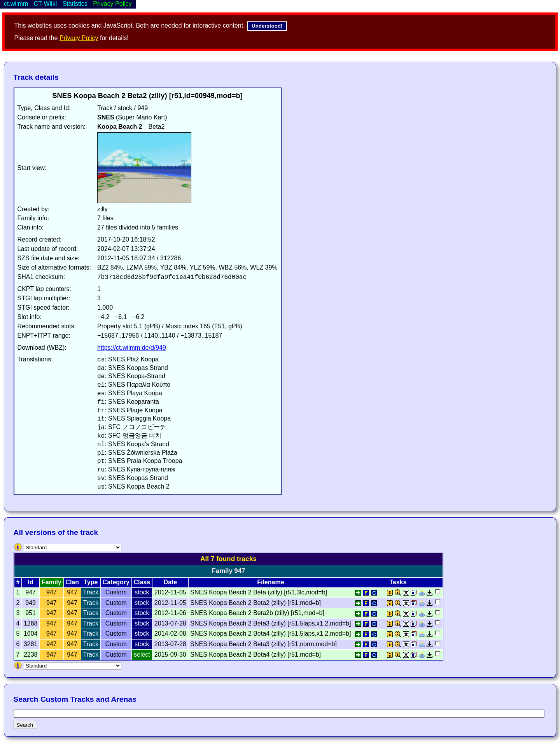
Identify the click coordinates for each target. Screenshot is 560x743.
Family (52, 582)
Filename (270, 582)
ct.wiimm (16, 4)
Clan (72, 582)
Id (31, 582)
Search (25, 725)
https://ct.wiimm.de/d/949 (132, 348)
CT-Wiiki (45, 4)
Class (142, 582)
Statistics (75, 4)
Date (170, 582)
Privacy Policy (79, 38)
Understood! (267, 26)
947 (52, 592)
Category (116, 582)
